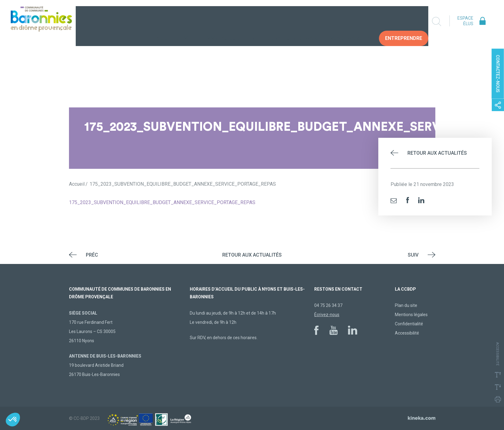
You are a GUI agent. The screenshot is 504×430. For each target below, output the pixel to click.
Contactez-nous (498, 74)
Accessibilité (407, 333)
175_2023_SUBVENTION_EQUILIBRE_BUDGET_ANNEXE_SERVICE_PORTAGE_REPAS (162, 202)
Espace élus (465, 21)
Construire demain (297, 22)
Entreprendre (408, 22)
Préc (92, 255)
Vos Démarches (354, 22)
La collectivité (178, 22)
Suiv (413, 255)
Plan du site (406, 305)
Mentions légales (411, 315)
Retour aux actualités (437, 153)
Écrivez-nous (327, 315)
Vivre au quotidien (235, 22)
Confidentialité (409, 324)
